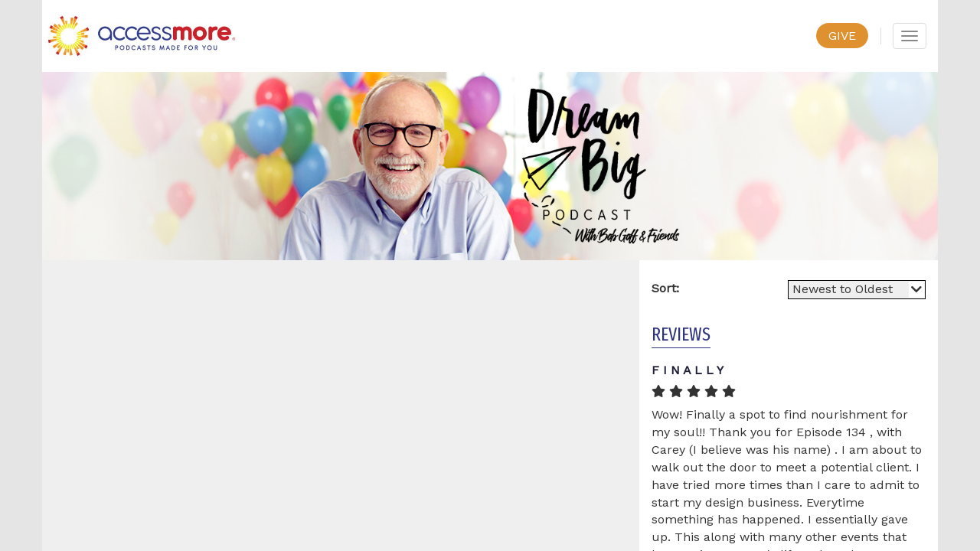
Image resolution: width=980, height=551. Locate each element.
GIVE (842, 36)
